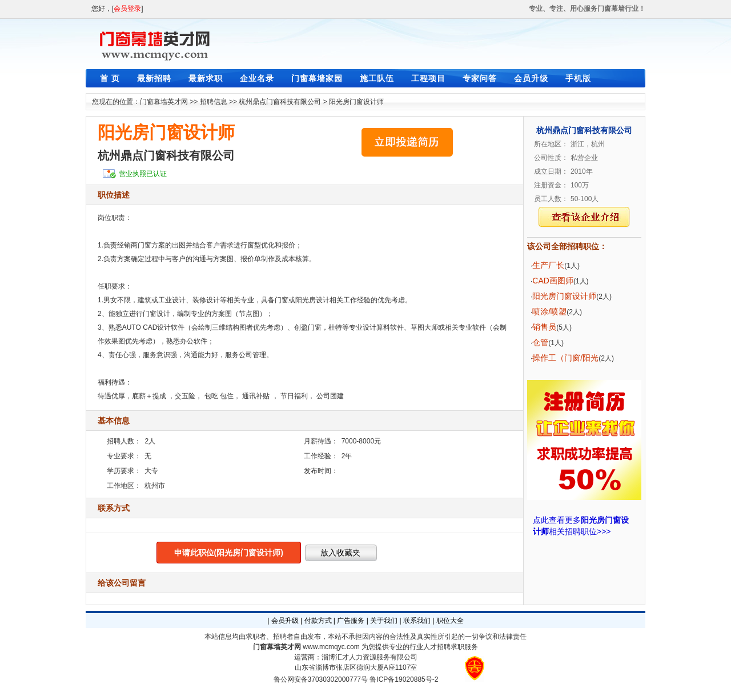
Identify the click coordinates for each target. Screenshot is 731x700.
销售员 (544, 327)
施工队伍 (377, 78)
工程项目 (428, 78)
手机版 (578, 78)
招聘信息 (214, 102)
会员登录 (127, 9)
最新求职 (206, 78)
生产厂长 (548, 265)
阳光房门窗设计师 (356, 102)
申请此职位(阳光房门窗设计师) (229, 553)
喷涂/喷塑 (549, 311)
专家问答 (480, 78)
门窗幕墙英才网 (164, 102)
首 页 (110, 78)
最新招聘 (154, 78)
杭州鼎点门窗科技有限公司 (280, 102)
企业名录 (257, 78)
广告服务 (351, 621)
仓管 (540, 342)
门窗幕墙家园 (317, 78)
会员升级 (531, 78)
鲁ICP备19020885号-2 (404, 679)
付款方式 (318, 621)
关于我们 (384, 621)
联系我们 (417, 621)
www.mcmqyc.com (331, 647)
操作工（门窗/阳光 (565, 358)
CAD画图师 (553, 281)
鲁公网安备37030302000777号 (321, 679)
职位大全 (450, 621)
